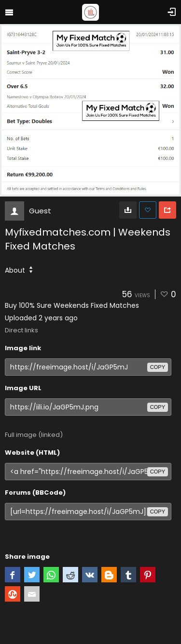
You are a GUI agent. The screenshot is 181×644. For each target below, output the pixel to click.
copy (158, 367)
